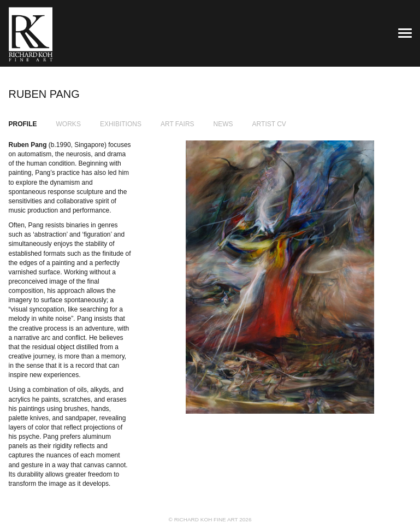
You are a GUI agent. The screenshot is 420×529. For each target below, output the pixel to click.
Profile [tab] (23, 124)
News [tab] (223, 124)
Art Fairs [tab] (178, 124)
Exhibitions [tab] (121, 124)
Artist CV (269, 124)
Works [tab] (69, 124)
